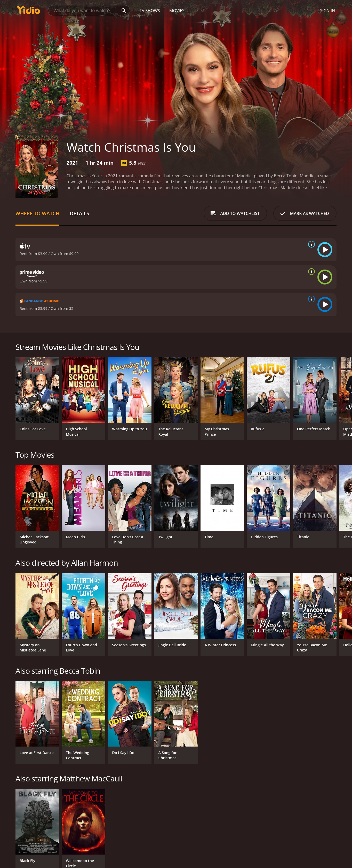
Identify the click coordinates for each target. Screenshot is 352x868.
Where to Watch (37, 213)
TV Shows (150, 11)
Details (79, 213)
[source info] (310, 244)
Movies (177, 11)
